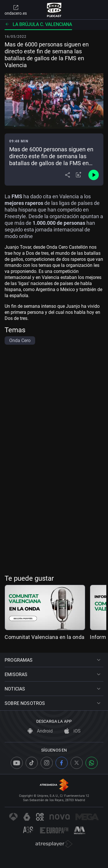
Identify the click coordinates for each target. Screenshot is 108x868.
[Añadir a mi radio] (79, 175)
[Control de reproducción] (94, 175)
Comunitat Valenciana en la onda (45, 637)
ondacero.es (16, 10)
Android (40, 731)
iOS (72, 731)
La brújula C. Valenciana (38, 24)
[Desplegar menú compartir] (68, 175)
